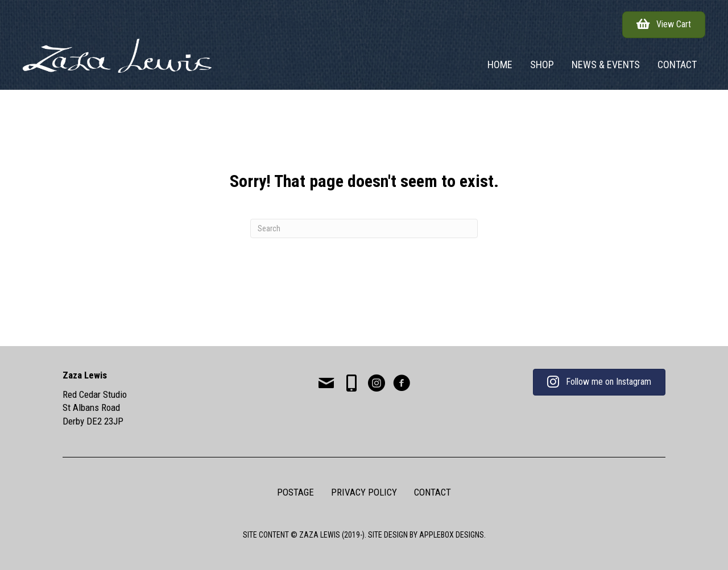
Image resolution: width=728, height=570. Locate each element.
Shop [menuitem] (542, 65)
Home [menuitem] (500, 65)
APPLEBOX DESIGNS (452, 535)
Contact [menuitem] (677, 65)
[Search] (364, 228)
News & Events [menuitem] (606, 65)
